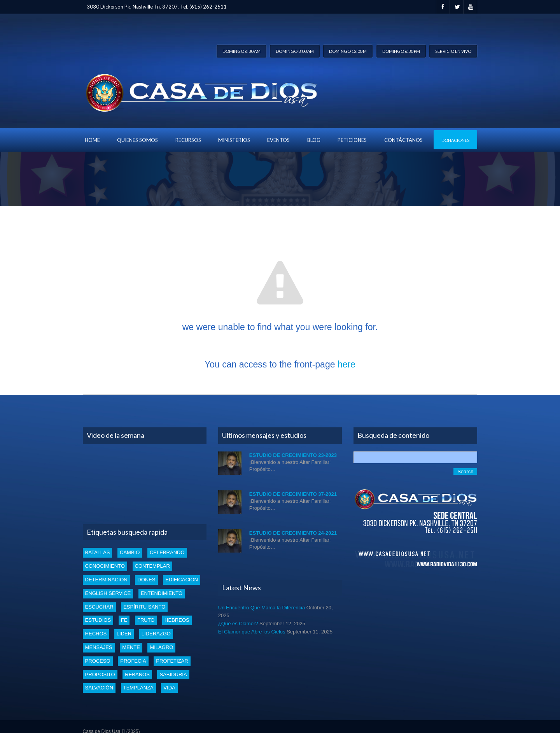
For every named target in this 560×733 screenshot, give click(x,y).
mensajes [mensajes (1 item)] (99, 647)
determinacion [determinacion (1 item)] (106, 580)
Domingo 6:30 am (241, 51)
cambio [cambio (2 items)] (130, 552)
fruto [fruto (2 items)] (146, 620)
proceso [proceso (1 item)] (98, 661)
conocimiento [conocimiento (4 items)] (105, 566)
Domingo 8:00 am (295, 51)
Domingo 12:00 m (348, 51)
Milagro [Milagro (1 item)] (161, 647)
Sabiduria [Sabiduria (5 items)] (173, 674)
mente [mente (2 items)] (131, 647)
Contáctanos (403, 140)
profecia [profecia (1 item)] (133, 661)
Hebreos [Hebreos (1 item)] (177, 620)
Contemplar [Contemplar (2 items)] (152, 566)
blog (314, 140)
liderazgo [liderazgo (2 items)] (156, 634)
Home (92, 140)
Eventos (278, 140)
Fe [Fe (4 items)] (124, 620)
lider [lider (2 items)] (124, 634)
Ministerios (234, 140)
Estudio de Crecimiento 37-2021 (293, 494)
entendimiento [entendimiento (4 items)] (162, 593)
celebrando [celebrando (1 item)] (167, 552)
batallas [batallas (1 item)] (98, 552)
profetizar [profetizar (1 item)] (172, 661)
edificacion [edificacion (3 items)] (182, 580)
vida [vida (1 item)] (169, 688)
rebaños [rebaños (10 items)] (137, 674)
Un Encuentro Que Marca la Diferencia (262, 608)
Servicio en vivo (453, 51)
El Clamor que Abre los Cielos (252, 632)
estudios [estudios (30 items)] (98, 620)
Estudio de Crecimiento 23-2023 (293, 455)
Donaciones (455, 140)
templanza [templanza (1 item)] (138, 688)
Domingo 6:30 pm (401, 51)
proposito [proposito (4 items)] (100, 674)
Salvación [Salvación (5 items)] (99, 688)
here (346, 364)
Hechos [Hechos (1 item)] (96, 634)
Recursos (188, 140)
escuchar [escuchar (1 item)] (99, 607)
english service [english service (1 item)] (108, 593)
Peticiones (352, 140)
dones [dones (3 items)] (146, 580)
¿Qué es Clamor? (238, 624)
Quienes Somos (137, 140)
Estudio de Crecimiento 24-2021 (293, 533)
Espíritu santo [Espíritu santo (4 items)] (144, 607)
